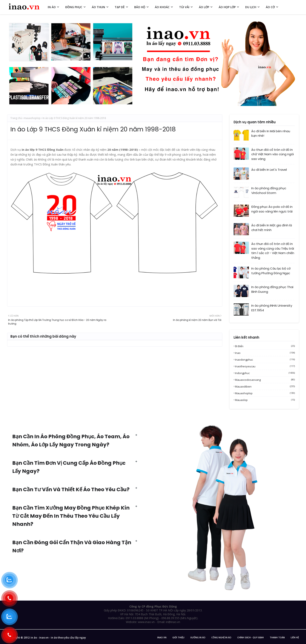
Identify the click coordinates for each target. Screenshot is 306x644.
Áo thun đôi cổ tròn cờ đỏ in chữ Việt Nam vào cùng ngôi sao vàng (273, 154)
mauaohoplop (32, 118)
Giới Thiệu (178, 637)
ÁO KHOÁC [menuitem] (162, 7)
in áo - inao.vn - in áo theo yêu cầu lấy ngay (58, 637)
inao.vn (162, 637)
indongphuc (265, 373)
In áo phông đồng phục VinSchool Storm (269, 190)
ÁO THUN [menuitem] (98, 7)
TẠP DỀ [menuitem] (120, 7)
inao (265, 353)
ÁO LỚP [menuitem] (204, 7)
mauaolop (265, 400)
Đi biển (265, 346)
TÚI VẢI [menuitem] (184, 7)
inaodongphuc (265, 360)
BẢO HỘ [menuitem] (140, 7)
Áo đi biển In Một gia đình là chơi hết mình (272, 228)
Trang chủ (16, 118)
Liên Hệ (295, 637)
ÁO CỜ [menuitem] (270, 7)
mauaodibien (265, 386)
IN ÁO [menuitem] (52, 7)
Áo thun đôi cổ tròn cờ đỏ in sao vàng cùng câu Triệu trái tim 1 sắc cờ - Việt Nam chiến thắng (273, 251)
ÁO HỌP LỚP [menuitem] (227, 7)
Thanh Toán (277, 637)
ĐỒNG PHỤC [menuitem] (74, 7)
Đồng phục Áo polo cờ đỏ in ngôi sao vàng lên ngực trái (272, 209)
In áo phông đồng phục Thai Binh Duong (272, 289)
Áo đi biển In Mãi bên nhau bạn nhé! (271, 133)
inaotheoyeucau (265, 366)
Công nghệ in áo (221, 637)
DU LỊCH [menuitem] (251, 7)
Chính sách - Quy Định (251, 637)
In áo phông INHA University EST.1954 (272, 308)
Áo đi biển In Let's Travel (269, 170)
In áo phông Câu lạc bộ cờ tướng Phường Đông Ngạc (271, 271)
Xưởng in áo (198, 637)
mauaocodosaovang (265, 380)
